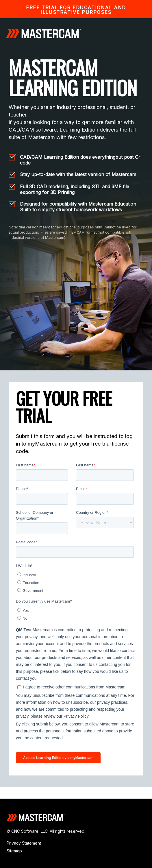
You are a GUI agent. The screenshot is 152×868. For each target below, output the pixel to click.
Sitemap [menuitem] (14, 851)
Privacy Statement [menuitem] (24, 843)
